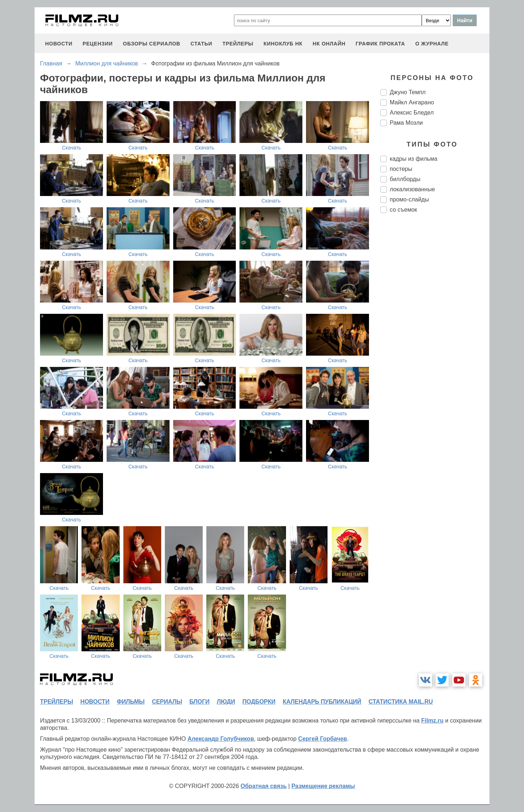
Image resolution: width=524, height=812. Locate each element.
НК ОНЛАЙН (329, 44)
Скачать (72, 148)
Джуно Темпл (408, 92)
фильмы (131, 702)
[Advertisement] (435, 340)
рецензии (98, 44)
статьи (201, 44)
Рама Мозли (406, 123)
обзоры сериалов (152, 44)
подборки (259, 702)
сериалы (167, 702)
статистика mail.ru (401, 702)
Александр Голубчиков (221, 739)
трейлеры (238, 44)
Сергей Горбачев (322, 739)
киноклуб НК (283, 44)
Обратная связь (264, 786)
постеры (401, 169)
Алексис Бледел (412, 113)
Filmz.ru (432, 721)
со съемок (403, 210)
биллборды (405, 179)
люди (226, 702)
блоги (199, 702)
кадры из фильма (414, 159)
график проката (380, 44)
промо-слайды (409, 199)
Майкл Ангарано (412, 102)
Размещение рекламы (323, 786)
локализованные (412, 189)
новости (59, 44)
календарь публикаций (322, 702)
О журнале (432, 44)
